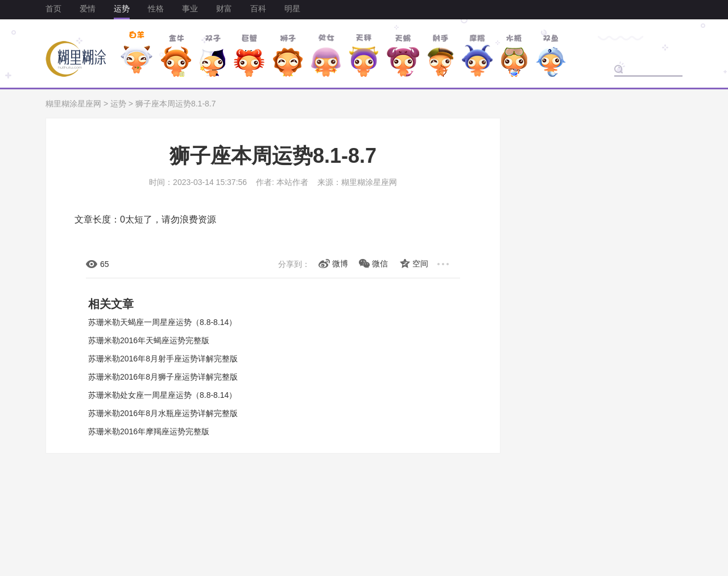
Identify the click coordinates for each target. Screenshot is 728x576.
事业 (190, 9)
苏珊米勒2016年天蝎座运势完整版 (149, 340)
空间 (420, 264)
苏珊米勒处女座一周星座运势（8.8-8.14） (162, 395)
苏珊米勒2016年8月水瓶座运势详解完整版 (163, 413)
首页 (53, 9)
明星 (292, 9)
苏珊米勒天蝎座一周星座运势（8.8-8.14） (162, 322)
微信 (380, 264)
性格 (156, 9)
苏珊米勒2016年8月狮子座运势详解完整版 (163, 377)
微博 (340, 264)
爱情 (88, 9)
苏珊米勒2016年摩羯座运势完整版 (149, 431)
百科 (258, 9)
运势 (122, 9)
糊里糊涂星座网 (73, 104)
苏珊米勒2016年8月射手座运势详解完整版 (163, 359)
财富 (224, 9)
